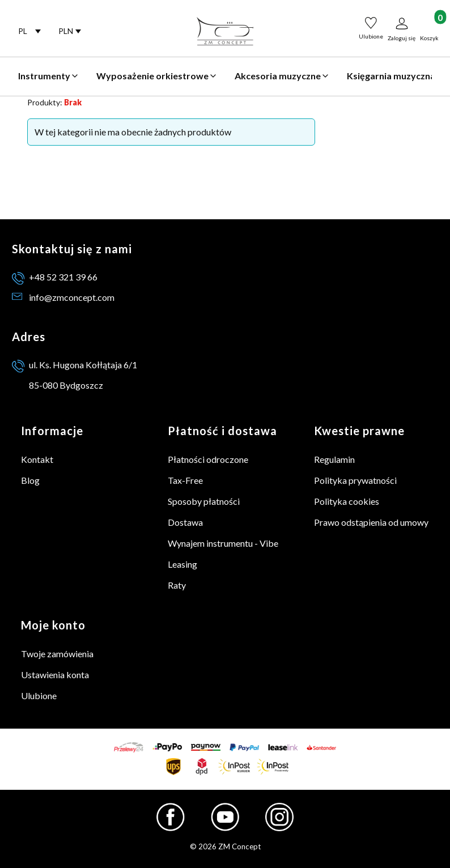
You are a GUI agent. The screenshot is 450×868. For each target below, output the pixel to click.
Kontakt (37, 459)
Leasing (182, 564)
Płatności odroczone (208, 459)
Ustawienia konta (55, 675)
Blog (30, 480)
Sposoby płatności (204, 501)
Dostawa (185, 522)
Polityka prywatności (355, 480)
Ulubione (39, 695)
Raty (177, 585)
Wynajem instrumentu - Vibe (223, 543)
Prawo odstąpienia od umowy (371, 522)
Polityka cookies (347, 501)
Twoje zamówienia (57, 654)
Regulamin (334, 459)
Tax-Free (185, 480)
